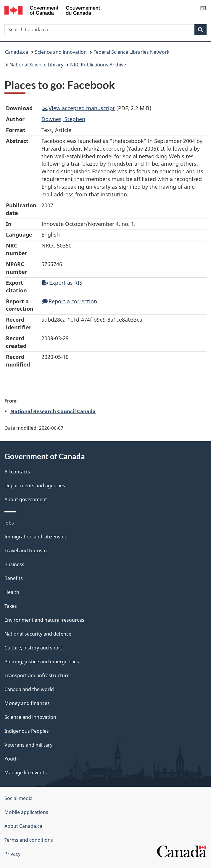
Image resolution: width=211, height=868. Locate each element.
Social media (18, 798)
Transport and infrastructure (37, 675)
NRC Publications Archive (98, 65)
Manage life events (26, 773)
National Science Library (36, 65)
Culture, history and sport (33, 648)
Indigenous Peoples (27, 731)
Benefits (14, 578)
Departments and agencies (35, 486)
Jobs (9, 523)
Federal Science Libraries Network (132, 52)
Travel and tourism (26, 551)
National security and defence (38, 634)
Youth (11, 759)
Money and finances (27, 703)
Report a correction (70, 301)
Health (12, 592)
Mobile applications (26, 812)
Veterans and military (28, 745)
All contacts (17, 472)
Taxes (11, 606)
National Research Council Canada (53, 411)
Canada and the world (29, 689)
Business (14, 564)
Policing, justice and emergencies (42, 662)
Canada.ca (17, 52)
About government (26, 499)
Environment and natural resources (44, 620)
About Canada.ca (23, 826)
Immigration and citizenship (36, 537)
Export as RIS (62, 283)
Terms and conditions (29, 840)
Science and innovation (61, 52)
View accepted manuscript (79, 108)
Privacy (12, 854)
